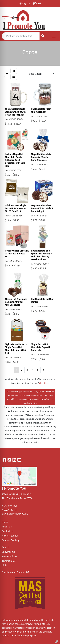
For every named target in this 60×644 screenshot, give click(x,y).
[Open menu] (54, 36)
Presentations (9, 556)
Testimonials (9, 561)
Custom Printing (11, 540)
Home (5, 522)
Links (5, 565)
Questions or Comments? (16, 572)
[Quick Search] (21, 36)
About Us (7, 527)
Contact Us (8, 531)
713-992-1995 (11, 506)
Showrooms (8, 552)
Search (6, 547)
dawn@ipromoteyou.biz (15, 514)
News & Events (10, 536)
